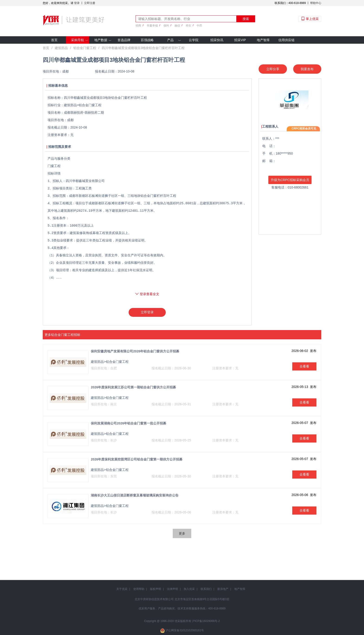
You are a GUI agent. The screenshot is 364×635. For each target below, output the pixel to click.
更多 (182, 533)
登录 (77, 3)
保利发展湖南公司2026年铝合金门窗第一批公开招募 (128, 423)
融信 (177, 26)
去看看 (304, 366)
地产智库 (263, 40)
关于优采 (122, 589)
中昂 (199, 26)
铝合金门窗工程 (85, 48)
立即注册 (90, 3)
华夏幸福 (152, 26)
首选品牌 (124, 40)
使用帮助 (139, 589)
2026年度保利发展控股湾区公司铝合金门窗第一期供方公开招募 (137, 459)
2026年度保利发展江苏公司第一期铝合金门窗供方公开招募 (133, 387)
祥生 (188, 26)
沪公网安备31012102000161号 (185, 630)
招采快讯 (217, 40)
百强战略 (147, 40)
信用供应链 (286, 40)
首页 (54, 40)
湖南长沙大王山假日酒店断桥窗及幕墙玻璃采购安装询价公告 (135, 495)
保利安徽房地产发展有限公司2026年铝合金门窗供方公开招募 (135, 351)
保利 (166, 26)
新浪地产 (223, 589)
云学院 (194, 40)
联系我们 (206, 589)
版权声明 (156, 589)
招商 (138, 26)
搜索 (246, 19)
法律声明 (172, 589)
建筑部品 (61, 48)
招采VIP (240, 40)
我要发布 (307, 69)
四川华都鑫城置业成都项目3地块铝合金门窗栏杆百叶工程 (143, 48)
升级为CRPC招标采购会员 (290, 180)
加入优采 (189, 589)
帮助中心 (316, 3)
